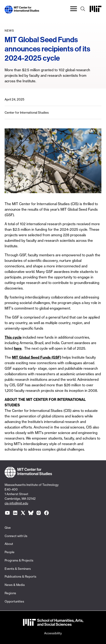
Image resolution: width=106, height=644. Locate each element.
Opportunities (14, 601)
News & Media (15, 585)
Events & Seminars (18, 569)
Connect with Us (16, 536)
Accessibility (53, 633)
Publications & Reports (20, 576)
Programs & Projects (19, 560)
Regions (10, 593)
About (9, 544)
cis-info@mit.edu (16, 503)
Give (8, 528)
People (10, 552)
